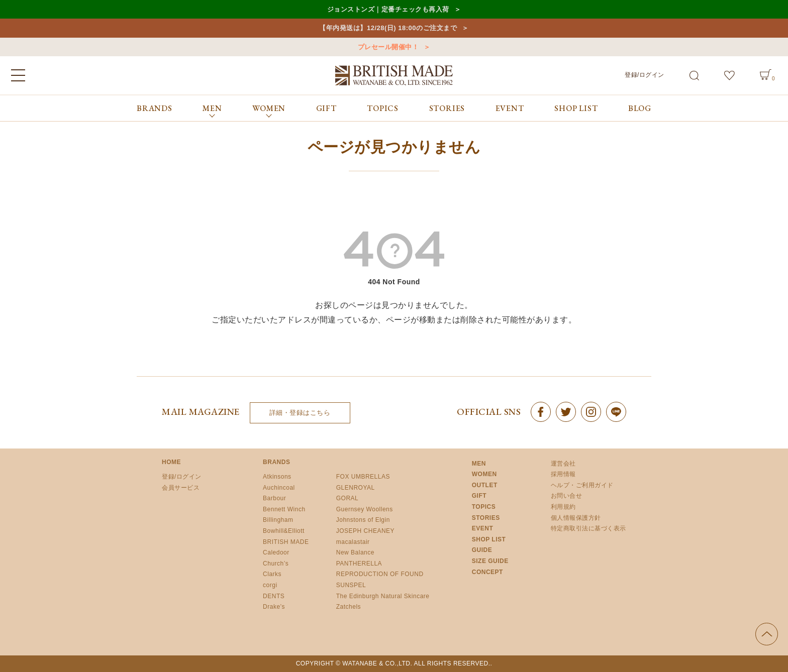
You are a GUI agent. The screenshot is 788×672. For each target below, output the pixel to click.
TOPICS (383, 108)
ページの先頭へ (767, 634)
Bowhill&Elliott (284, 531)
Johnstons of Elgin (363, 520)
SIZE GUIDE (490, 561)
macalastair (353, 542)
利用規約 (563, 507)
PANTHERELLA (359, 564)
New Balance (355, 552)
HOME (171, 462)
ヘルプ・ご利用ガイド (582, 485)
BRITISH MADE (286, 542)
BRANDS (155, 108)
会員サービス (181, 488)
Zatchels (349, 607)
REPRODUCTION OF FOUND (380, 574)
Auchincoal (279, 488)
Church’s (276, 564)
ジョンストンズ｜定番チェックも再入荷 (388, 9)
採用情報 (563, 474)
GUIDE (482, 550)
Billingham (278, 520)
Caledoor (276, 552)
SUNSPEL (351, 585)
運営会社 (563, 464)
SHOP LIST (576, 108)
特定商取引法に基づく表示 (588, 528)
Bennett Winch (284, 509)
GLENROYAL (356, 488)
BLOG (640, 108)
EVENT (510, 108)
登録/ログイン (645, 75)
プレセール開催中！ (388, 47)
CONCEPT (487, 572)
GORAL (348, 498)
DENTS (274, 596)
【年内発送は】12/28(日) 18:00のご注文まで (388, 28)
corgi (270, 585)
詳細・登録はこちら (300, 413)
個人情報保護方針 (576, 518)
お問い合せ (567, 496)
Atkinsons (277, 477)
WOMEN (484, 474)
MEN (479, 464)
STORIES (447, 108)
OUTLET (485, 485)
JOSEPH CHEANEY (365, 531)
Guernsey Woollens (365, 509)
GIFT (326, 108)
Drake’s (274, 607)
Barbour (274, 498)
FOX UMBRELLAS (363, 477)
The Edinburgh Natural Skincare (383, 596)
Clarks (272, 574)
